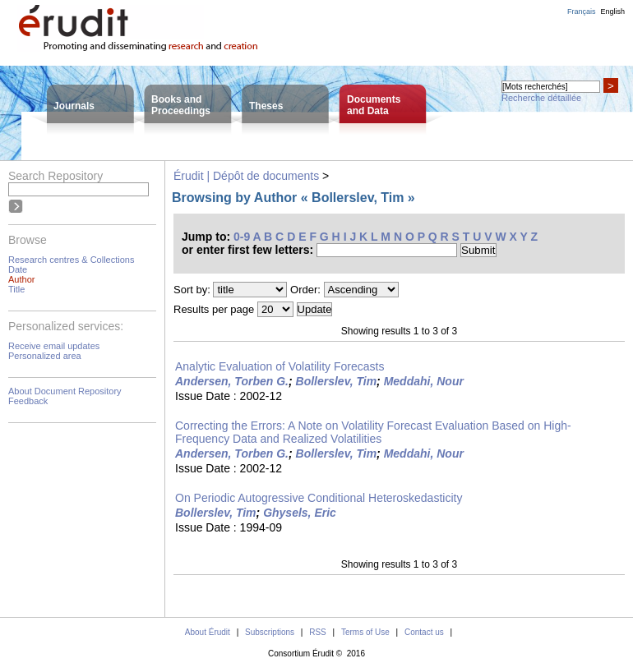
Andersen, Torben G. (232, 381)
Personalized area (45, 356)
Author (21, 279)
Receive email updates (54, 346)
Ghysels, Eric (300, 513)
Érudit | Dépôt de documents (246, 176)
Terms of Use (365, 632)
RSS (318, 632)
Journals (74, 106)
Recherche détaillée (541, 98)
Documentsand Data (374, 105)
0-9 (242, 237)
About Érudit (208, 632)
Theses (266, 106)
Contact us (424, 632)
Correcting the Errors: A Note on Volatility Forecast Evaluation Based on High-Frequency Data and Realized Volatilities (373, 432)
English (612, 12)
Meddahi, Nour (424, 381)
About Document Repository (65, 391)
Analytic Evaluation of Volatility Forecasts (280, 366)
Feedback (28, 401)
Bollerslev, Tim (337, 381)
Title (16, 289)
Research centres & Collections (71, 260)
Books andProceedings (181, 105)
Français (582, 12)
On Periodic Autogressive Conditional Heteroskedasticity (319, 498)
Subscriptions (270, 632)
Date (18, 269)
